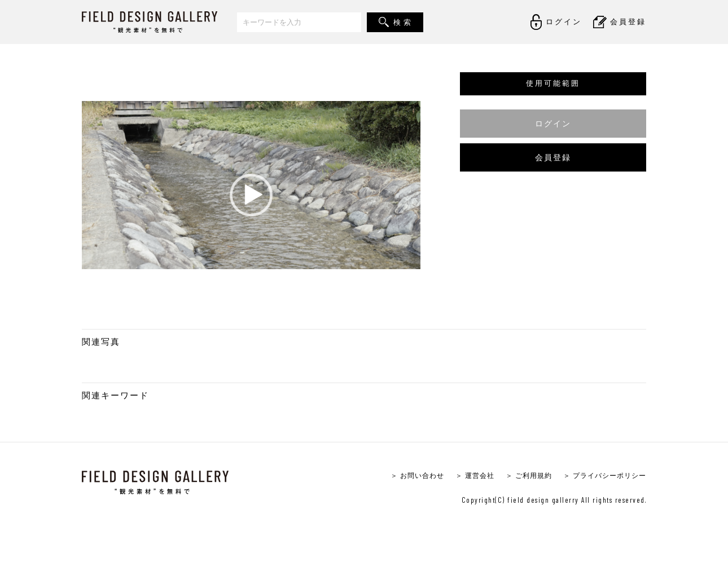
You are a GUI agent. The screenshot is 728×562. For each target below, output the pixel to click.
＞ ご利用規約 (521, 476)
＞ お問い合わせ (403, 476)
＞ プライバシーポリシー (601, 476)
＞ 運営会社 (464, 476)
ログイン (553, 123)
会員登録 (553, 157)
